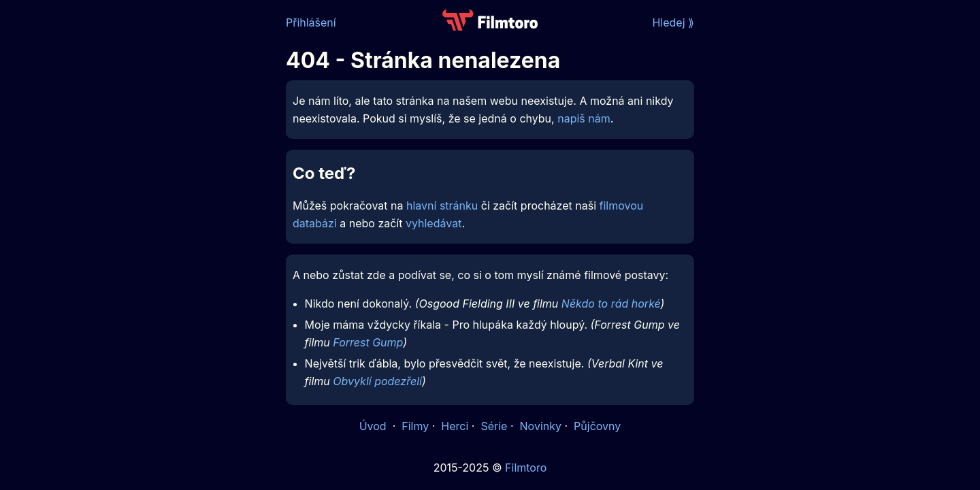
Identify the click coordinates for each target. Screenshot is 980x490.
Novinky (541, 426)
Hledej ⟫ (673, 22)
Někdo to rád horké (611, 304)
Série (494, 426)
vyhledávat (434, 223)
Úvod (374, 426)
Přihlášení (311, 22)
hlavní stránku (442, 206)
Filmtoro (526, 468)
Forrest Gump (368, 342)
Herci (455, 426)
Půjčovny (597, 426)
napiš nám (584, 118)
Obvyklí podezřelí (377, 381)
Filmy (415, 426)
